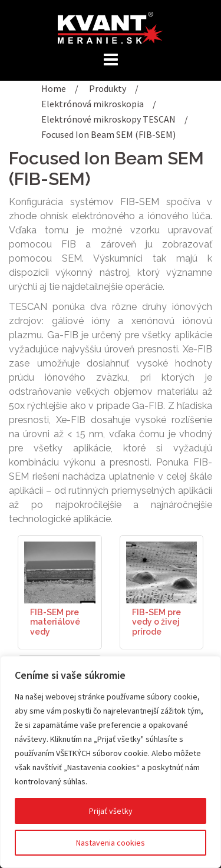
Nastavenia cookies (111, 843)
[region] (111, 762)
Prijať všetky (111, 811)
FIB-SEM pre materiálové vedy (55, 622)
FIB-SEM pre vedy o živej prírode (156, 622)
